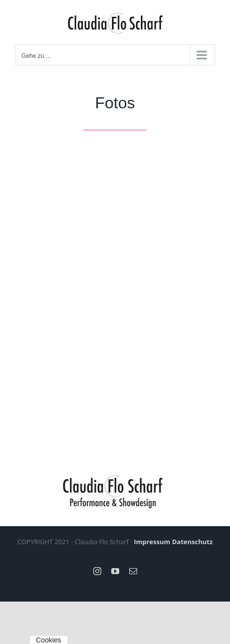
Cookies (49, 640)
